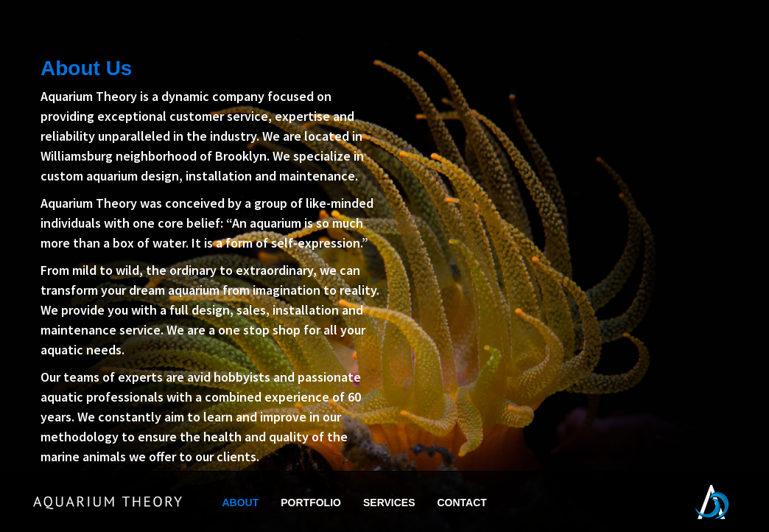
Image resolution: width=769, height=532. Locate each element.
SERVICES (389, 503)
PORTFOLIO (311, 503)
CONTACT (462, 503)
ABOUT (241, 503)
